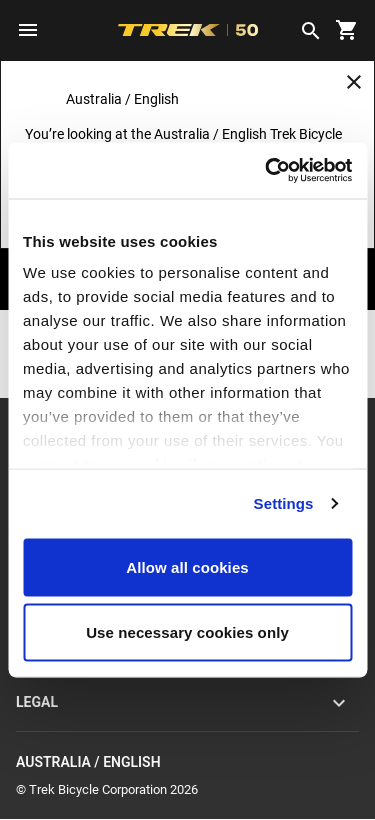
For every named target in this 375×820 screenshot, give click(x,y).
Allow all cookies (187, 566)
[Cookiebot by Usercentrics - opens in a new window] (267, 171)
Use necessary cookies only (187, 632)
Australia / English (187, 762)
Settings (284, 503)
